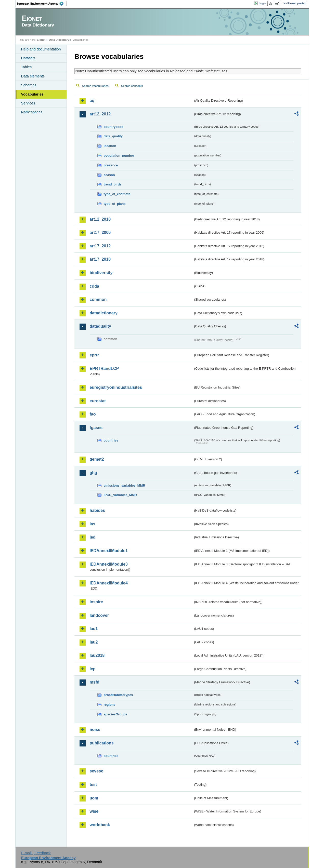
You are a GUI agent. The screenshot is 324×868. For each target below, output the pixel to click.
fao (93, 414)
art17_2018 (100, 259)
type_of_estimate (117, 194)
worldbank (100, 825)
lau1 (94, 629)
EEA (42, 4)
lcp (93, 669)
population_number (119, 156)
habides (97, 510)
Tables (27, 67)
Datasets (28, 58)
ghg (93, 473)
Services (28, 103)
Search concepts (132, 86)
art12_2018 (100, 219)
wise (94, 811)
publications (102, 743)
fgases (96, 428)
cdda (94, 286)
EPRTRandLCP (104, 369)
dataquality (100, 326)
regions (110, 705)
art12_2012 (100, 114)
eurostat (98, 401)
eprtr (94, 355)
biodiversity (101, 273)
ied (93, 537)
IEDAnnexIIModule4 (109, 583)
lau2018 (97, 655)
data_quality (113, 136)
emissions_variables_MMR (125, 485)
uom (94, 798)
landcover (99, 615)
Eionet (41, 40)
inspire (96, 602)
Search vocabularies (95, 86)
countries (111, 440)
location (110, 146)
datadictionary (104, 313)
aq (92, 101)
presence (111, 165)
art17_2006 (100, 232)
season (109, 175)
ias (93, 524)
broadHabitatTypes (118, 695)
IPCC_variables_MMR (120, 495)
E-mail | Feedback (36, 853)
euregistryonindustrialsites (116, 387)
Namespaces (32, 112)
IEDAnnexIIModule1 (109, 551)
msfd (95, 682)
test (93, 785)
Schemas (29, 85)
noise (95, 730)
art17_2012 (100, 246)
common (98, 299)
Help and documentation (41, 49)
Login (262, 3)
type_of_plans (115, 204)
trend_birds (113, 184)
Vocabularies (33, 94)
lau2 (94, 642)
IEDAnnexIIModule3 (109, 564)
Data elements (33, 76)
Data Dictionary (59, 40)
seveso (97, 771)
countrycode (114, 127)
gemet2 (97, 459)
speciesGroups (115, 714)
